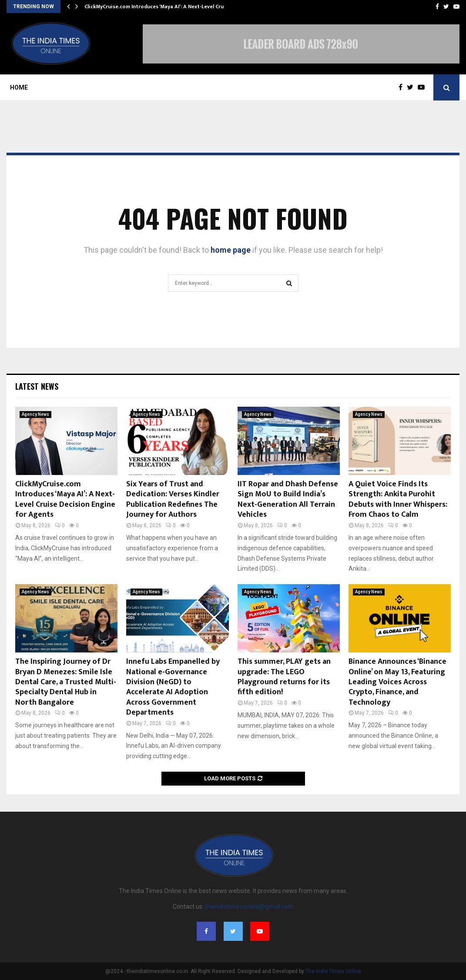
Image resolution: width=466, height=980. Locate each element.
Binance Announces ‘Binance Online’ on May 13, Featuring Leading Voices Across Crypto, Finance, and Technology (397, 682)
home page (231, 250)
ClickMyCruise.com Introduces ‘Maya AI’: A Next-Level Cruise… (160, 7)
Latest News (37, 386)
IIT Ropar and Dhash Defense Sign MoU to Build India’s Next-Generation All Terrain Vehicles (288, 499)
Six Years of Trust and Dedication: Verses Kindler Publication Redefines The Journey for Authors (173, 499)
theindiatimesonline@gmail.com (249, 906)
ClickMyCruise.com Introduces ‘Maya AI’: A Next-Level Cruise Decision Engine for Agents (65, 499)
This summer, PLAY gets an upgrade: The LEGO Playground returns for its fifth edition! (284, 677)
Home (19, 87)
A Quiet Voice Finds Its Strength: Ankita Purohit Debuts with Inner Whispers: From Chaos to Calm (398, 499)
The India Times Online (333, 971)
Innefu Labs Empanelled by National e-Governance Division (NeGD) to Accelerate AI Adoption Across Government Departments (173, 687)
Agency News (35, 414)
